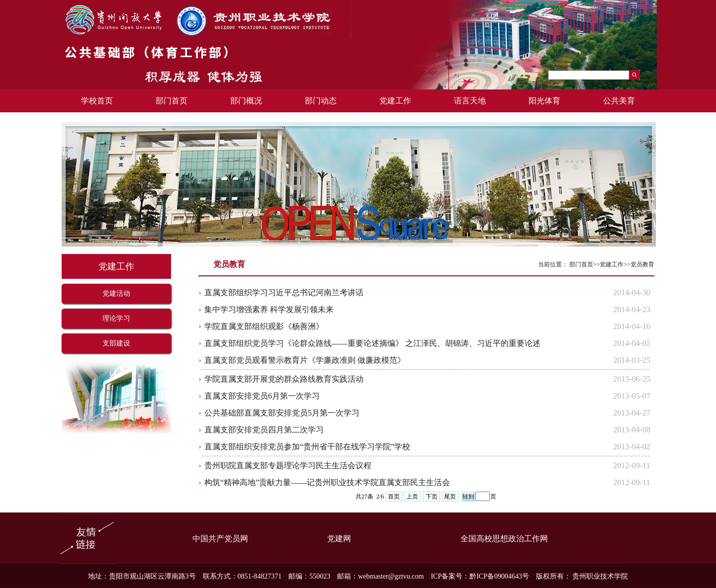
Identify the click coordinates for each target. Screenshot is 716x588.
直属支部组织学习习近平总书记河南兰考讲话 (284, 293)
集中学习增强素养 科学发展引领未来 (269, 309)
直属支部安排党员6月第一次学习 (262, 396)
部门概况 (246, 101)
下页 (432, 497)
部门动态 (321, 101)
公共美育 (619, 101)
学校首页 (97, 101)
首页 (394, 497)
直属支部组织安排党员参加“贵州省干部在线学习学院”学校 (307, 447)
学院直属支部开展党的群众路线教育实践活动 (284, 379)
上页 (412, 497)
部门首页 (172, 101)
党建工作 (395, 101)
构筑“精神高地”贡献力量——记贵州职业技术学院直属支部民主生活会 (327, 482)
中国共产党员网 (220, 539)
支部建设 (116, 343)
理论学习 (116, 318)
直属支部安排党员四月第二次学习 (264, 430)
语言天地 (470, 101)
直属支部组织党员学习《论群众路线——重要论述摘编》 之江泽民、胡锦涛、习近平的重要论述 (372, 343)
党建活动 (116, 294)
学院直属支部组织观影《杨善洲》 (264, 326)
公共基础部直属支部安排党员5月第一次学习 (282, 413)
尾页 (450, 497)
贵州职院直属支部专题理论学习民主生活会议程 (288, 465)
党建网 (339, 539)
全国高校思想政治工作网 (504, 539)
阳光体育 (544, 101)
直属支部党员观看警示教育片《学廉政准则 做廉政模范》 (305, 360)
